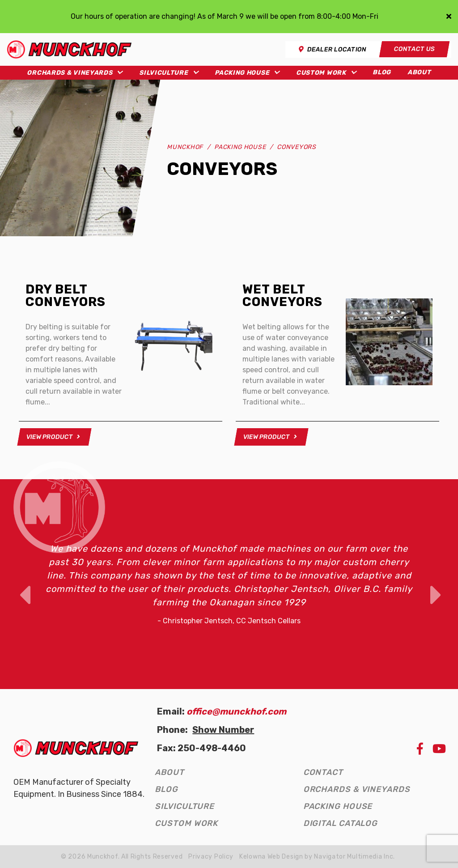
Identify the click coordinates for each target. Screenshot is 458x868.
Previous (23, 584)
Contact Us (414, 49)
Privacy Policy (211, 857)
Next (435, 584)
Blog (382, 72)
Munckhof (185, 147)
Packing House (242, 73)
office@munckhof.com (236, 711)
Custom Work (321, 73)
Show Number (223, 730)
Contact (323, 772)
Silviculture (163, 73)
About (419, 72)
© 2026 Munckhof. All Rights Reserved (122, 857)
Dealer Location (332, 49)
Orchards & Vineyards (70, 73)
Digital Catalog (341, 823)
